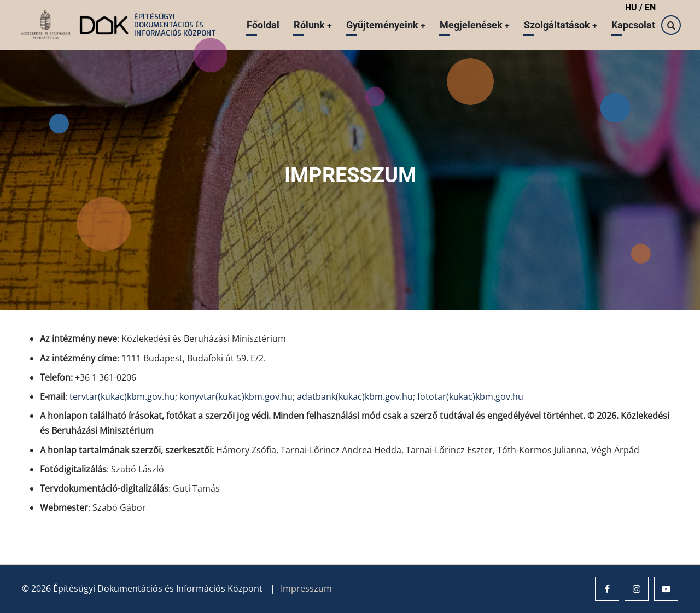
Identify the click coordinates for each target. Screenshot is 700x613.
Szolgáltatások (560, 25)
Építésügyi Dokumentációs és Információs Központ (175, 25)
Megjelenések (474, 25)
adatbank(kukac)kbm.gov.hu (355, 396)
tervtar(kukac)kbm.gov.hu (122, 396)
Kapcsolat (633, 25)
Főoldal (261, 25)
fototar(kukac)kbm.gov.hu (470, 396)
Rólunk (311, 25)
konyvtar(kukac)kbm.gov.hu (236, 396)
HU (632, 7)
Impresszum (306, 588)
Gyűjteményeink (384, 25)
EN (650, 7)
